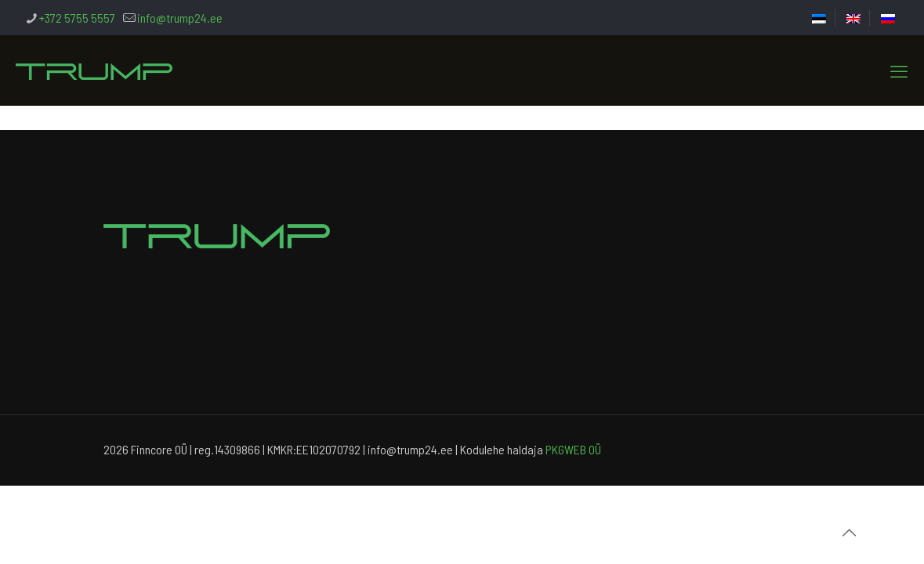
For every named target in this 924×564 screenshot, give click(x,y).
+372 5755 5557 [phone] (77, 18)
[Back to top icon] (849, 532)
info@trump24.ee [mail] (180, 18)
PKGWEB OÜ (573, 449)
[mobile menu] (899, 70)
